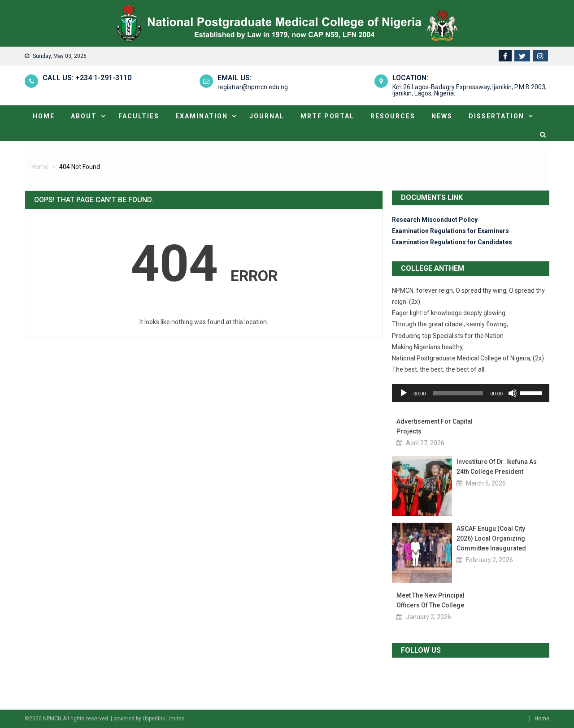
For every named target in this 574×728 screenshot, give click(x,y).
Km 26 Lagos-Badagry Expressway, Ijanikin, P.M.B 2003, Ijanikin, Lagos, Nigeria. (470, 90)
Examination (202, 116)
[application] (471, 393)
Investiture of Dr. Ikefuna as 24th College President (497, 467)
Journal (267, 116)
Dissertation (496, 116)
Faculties (139, 116)
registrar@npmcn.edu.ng (253, 87)
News (442, 116)
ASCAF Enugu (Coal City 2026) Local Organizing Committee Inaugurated (491, 538)
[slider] (458, 393)
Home (44, 116)
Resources (393, 116)
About (84, 116)
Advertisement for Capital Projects (435, 426)
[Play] (404, 393)
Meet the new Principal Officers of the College (430, 600)
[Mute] (513, 393)
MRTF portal (327, 116)
